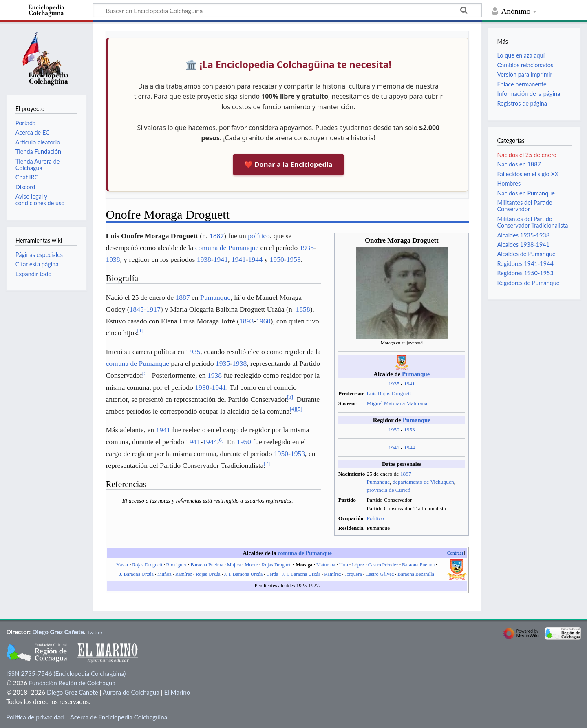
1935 (394, 384)
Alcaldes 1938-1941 (523, 245)
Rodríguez (177, 565)
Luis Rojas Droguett (389, 393)
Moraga (304, 565)
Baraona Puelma (207, 565)
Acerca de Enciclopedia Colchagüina (119, 717)
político (259, 236)
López (358, 565)
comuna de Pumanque (227, 248)
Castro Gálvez (380, 574)
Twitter (95, 632)
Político (375, 518)
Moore (251, 565)
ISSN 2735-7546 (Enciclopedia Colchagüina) (66, 673)
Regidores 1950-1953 (525, 273)
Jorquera (353, 574)
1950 (394, 430)
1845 (137, 309)
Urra (344, 565)
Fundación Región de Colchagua (72, 683)
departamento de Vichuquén (423, 482)
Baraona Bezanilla (416, 574)
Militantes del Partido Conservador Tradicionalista (532, 222)
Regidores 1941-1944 (525, 264)
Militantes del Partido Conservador (525, 206)
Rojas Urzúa (208, 574)
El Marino (177, 692)
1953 (409, 430)
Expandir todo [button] (34, 274)
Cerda (272, 574)
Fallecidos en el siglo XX (528, 174)
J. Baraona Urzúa (137, 574)
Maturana (326, 565)
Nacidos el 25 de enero (527, 155)
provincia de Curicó (389, 490)
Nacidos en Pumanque (526, 193)
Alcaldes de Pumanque (526, 254)
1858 (303, 309)
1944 (409, 448)
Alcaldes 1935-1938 (523, 235)
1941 (409, 384)
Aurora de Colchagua (131, 692)
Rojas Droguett (147, 565)
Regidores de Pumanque (528, 283)
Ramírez (184, 574)
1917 (153, 309)
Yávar (122, 565)
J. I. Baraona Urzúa (243, 574)
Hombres (509, 183)
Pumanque (416, 374)
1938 (113, 259)
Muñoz (164, 574)
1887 (406, 474)
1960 (263, 321)
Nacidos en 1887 (519, 164)
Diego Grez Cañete (58, 632)
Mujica (234, 565)
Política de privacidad (35, 717)
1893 (246, 321)
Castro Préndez (383, 565)
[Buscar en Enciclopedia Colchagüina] (287, 10)
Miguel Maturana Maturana (397, 403)
